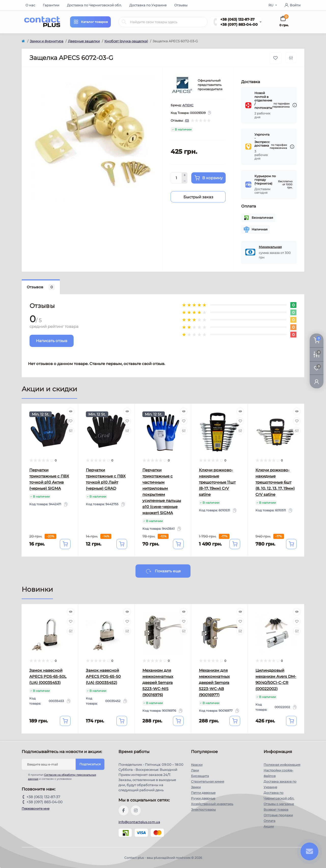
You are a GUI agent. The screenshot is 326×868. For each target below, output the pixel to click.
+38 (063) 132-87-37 (237, 19)
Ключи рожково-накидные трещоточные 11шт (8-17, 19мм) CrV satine (217, 482)
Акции (269, 826)
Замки (196, 787)
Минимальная (270, 247)
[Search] (124, 22)
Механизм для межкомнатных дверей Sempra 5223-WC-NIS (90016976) (158, 683)
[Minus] (185, 181)
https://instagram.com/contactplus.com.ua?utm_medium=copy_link (136, 810)
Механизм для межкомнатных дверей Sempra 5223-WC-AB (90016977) (214, 683)
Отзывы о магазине (279, 804)
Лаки (195, 770)
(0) (187, 121)
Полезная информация (282, 765)
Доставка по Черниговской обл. (94, 5)
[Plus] (185, 175)
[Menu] (90, 22)
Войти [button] (293, 5)
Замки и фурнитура (47, 41)
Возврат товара (276, 809)
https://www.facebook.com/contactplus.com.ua (124, 810)
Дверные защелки (84, 41)
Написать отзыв (52, 341)
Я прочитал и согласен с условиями (62, 777)
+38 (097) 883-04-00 (239, 24)
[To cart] (65, 544)
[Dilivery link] (295, 105)
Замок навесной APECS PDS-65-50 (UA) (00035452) (103, 676)
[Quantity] (176, 178)
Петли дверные (203, 793)
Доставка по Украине (148, 5)
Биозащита (200, 776)
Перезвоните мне (36, 808)
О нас (30, 5)
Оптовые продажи (278, 815)
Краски (197, 765)
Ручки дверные (203, 798)
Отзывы (181, 5)
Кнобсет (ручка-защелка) (126, 41)
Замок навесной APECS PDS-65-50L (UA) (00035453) (48, 676)
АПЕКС (188, 105)
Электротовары (203, 809)
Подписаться (90, 764)
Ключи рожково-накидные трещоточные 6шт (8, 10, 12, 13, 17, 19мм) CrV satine (275, 482)
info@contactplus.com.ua (139, 822)
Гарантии (51, 5)
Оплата (269, 821)
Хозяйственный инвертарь (212, 804)
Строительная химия (208, 781)
